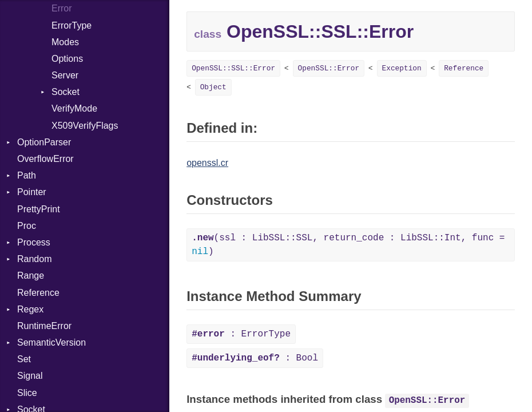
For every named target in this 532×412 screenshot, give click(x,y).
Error (62, 8)
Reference (38, 293)
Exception (402, 68)
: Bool (255, 358)
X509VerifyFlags (85, 126)
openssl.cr (207, 163)
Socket (65, 92)
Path (27, 175)
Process (34, 242)
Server (65, 75)
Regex (30, 309)
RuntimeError (44, 326)
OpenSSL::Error (329, 68)
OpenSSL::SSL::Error (233, 68)
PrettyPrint (39, 209)
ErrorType (72, 25)
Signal (30, 376)
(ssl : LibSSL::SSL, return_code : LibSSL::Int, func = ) (348, 245)
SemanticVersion (51, 342)
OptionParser (44, 142)
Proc (27, 226)
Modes (65, 42)
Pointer (32, 192)
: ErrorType (241, 334)
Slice (27, 393)
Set (24, 359)
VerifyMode (74, 108)
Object (213, 87)
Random (34, 259)
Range (31, 276)
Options (67, 59)
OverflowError (45, 159)
